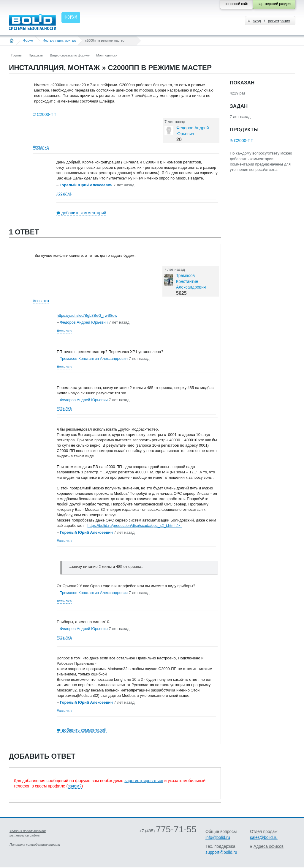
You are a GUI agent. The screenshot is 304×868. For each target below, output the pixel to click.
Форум (28, 40)
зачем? (75, 786)
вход (257, 21)
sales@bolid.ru (264, 837)
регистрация (279, 21)
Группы (17, 55)
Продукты (36, 55)
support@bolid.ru (221, 852)
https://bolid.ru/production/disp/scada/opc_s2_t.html (135, 526)
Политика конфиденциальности (35, 845)
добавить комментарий (84, 213)
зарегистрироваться (144, 781)
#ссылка (41, 147)
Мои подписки (107, 55)
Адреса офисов (269, 846)
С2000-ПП (47, 114)
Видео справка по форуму (70, 55)
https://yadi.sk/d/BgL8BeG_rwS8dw (87, 315)
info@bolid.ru (218, 837)
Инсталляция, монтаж (59, 40)
